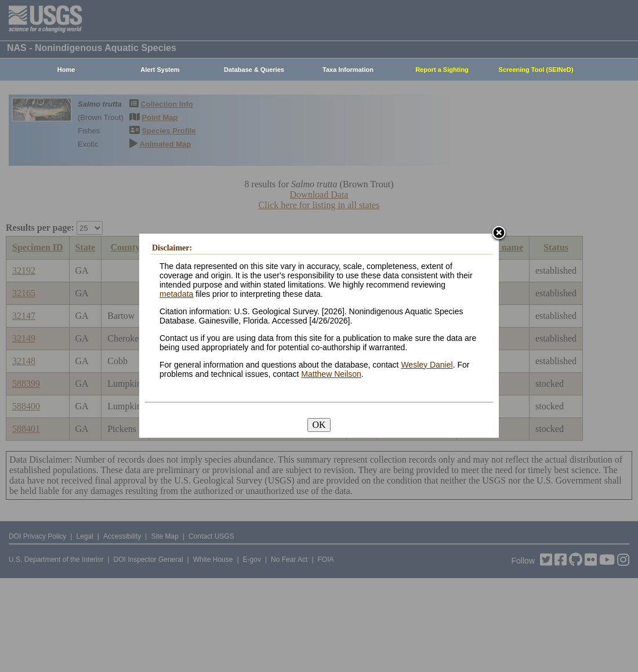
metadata (176, 294)
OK (319, 425)
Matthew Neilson (331, 374)
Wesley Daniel (427, 365)
